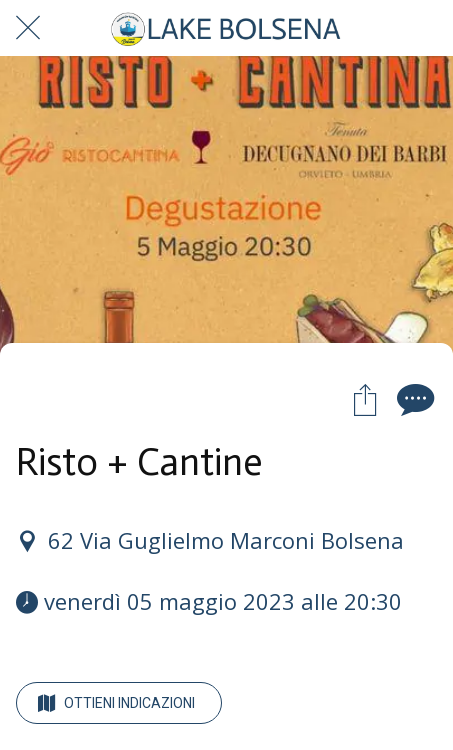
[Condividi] (365, 399)
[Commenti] (413, 399)
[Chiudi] (28, 28)
